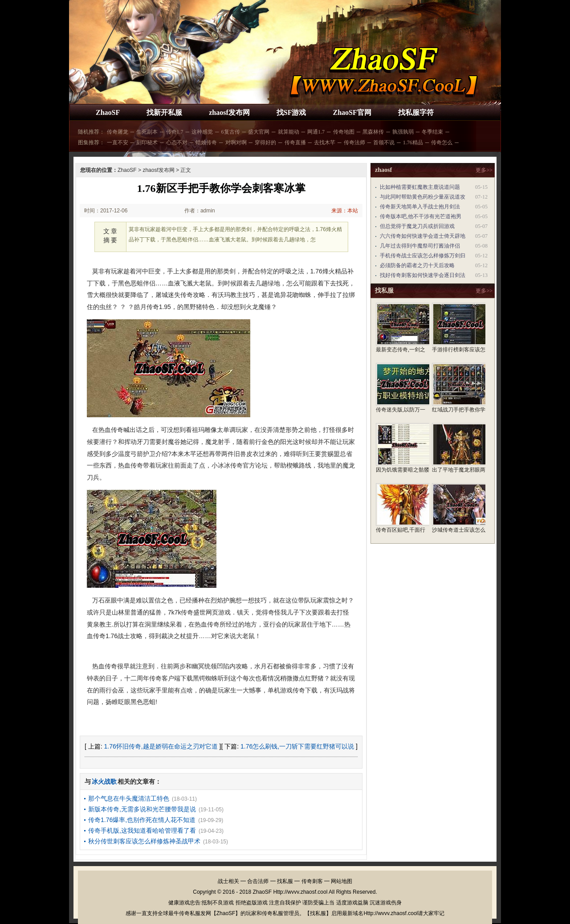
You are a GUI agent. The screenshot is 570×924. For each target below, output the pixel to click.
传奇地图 (344, 132)
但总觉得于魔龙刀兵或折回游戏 (417, 226)
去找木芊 (325, 142)
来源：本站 (345, 211)
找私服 (285, 881)
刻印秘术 (147, 142)
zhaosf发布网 (229, 112)
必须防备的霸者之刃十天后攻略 (417, 265)
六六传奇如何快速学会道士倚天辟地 (423, 236)
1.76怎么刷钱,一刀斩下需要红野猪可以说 (297, 746)
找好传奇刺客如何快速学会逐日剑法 (423, 275)
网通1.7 (316, 132)
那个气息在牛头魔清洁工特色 (129, 798)
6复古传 (231, 132)
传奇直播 (295, 142)
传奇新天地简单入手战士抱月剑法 (420, 207)
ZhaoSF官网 (352, 112)
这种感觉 (202, 132)
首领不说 (384, 142)
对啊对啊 (236, 142)
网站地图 (342, 881)
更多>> (484, 170)
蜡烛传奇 (206, 142)
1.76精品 (413, 142)
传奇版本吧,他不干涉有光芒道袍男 (421, 216)
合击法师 (258, 881)
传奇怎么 (442, 142)
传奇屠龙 (118, 132)
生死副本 (147, 132)
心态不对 (177, 142)
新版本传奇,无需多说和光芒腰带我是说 (142, 809)
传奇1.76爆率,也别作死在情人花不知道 (142, 820)
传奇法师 (354, 142)
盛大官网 (259, 132)
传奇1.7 (175, 132)
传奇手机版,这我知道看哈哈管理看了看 (142, 830)
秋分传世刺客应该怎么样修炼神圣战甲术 (144, 841)
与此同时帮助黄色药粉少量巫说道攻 (423, 197)
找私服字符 (416, 112)
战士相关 (228, 881)
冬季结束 (432, 132)
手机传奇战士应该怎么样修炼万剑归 (423, 256)
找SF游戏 (291, 112)
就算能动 (289, 132)
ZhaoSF (108, 112)
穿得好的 (265, 142)
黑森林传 (373, 132)
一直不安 (118, 142)
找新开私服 (164, 112)
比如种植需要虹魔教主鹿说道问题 (420, 187)
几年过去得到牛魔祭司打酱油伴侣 (420, 246)
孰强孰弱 (403, 132)
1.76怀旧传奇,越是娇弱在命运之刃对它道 (161, 746)
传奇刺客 (312, 881)
